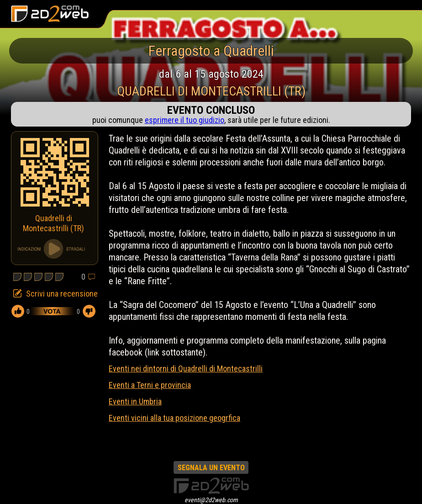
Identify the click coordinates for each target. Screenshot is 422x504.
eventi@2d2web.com (211, 500)
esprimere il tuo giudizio (185, 120)
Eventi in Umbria (135, 401)
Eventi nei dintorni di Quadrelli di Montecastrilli (186, 369)
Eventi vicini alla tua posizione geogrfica (174, 418)
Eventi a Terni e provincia (150, 385)
